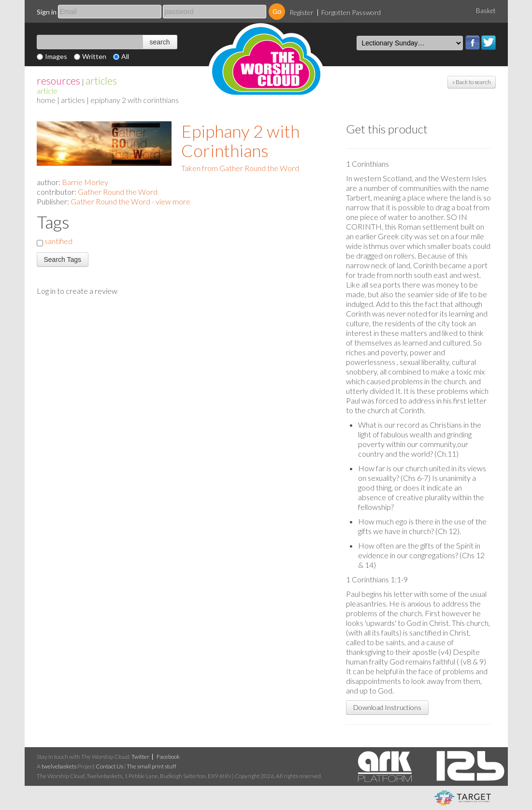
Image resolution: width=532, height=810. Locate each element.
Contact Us (109, 766)
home (46, 100)
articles (101, 80)
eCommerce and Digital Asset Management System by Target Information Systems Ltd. (463, 798)
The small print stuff (151, 766)
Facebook (473, 43)
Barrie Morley (85, 182)
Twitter (489, 43)
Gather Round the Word (118, 192)
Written (94, 56)
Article (47, 91)
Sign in (47, 12)
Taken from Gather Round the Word (240, 168)
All (125, 56)
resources (58, 80)
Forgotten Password (351, 12)
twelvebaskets (59, 766)
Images (56, 56)
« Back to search (472, 82)
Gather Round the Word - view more (130, 201)
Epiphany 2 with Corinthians (240, 141)
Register (302, 12)
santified (58, 241)
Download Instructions (387, 707)
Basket (486, 11)
